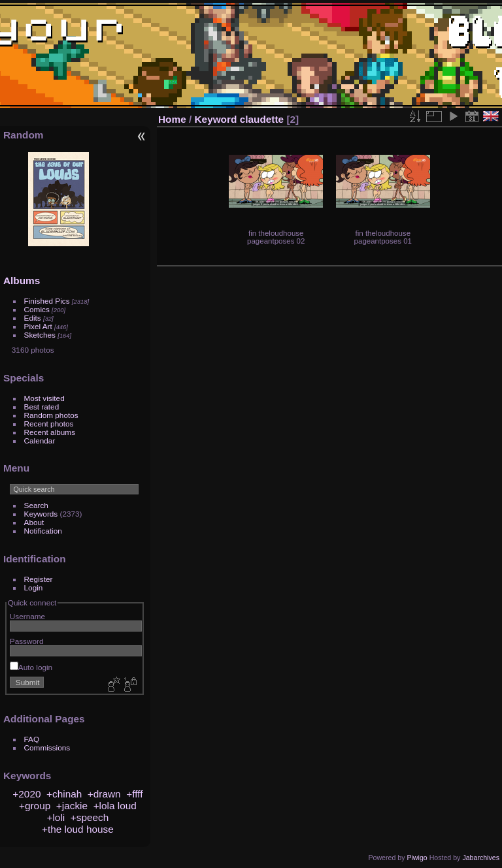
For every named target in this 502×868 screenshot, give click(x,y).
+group (35, 806)
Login (34, 587)
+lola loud (115, 806)
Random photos (51, 415)
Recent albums (50, 432)
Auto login (31, 667)
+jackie (72, 806)
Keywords (41, 514)
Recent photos (49, 424)
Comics (37, 309)
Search (36, 505)
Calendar (40, 441)
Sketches (40, 335)
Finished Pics (47, 301)
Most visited (44, 398)
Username (27, 616)
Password (27, 641)
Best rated (42, 407)
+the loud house (78, 829)
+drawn (104, 794)
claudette (262, 119)
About (34, 522)
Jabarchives (481, 858)
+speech (90, 817)
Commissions (47, 747)
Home (172, 119)
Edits (33, 318)
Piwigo (417, 858)
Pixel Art (38, 326)
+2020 (26, 794)
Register (39, 579)
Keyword (216, 119)
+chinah (64, 794)
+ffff (134, 794)
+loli (56, 817)
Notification (43, 531)
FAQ (32, 739)
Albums (22, 281)
